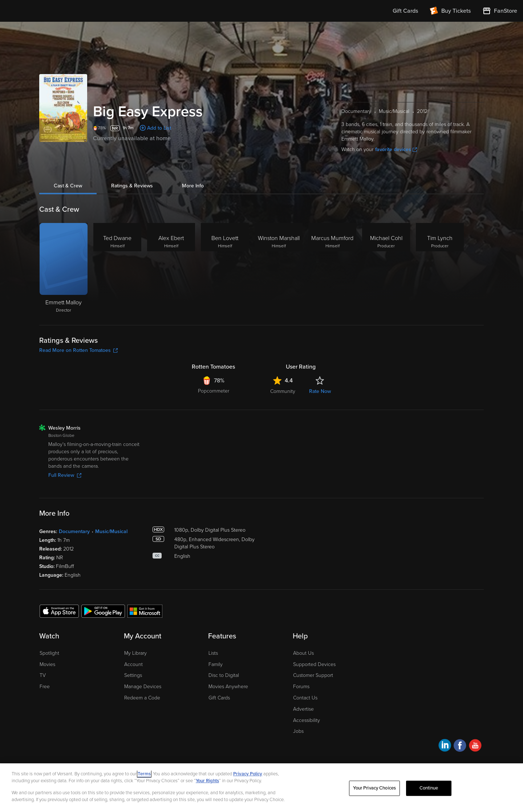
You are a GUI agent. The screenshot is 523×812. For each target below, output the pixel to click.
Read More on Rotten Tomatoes (78, 350)
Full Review (65, 475)
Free (45, 687)
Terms (144, 774)
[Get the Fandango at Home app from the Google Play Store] (103, 611)
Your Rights (207, 781)
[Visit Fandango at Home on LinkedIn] (445, 746)
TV (43, 675)
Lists (213, 653)
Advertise (303, 709)
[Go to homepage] (50, 11)
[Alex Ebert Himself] (171, 268)
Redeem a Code (142, 698)
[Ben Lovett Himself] (225, 268)
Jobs (298, 731)
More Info (193, 186)
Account (133, 664)
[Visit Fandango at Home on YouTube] (475, 746)
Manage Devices (143, 687)
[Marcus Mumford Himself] (332, 268)
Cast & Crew (68, 186)
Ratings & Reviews (132, 186)
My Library (135, 653)
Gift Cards (219, 698)
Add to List (159, 128)
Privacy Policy (248, 774)
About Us (303, 653)
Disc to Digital (224, 675)
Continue (429, 788)
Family (216, 664)
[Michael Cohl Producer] (386, 268)
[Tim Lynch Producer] (440, 268)
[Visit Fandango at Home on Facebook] (460, 746)
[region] (261, 788)
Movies (47, 664)
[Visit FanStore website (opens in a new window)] (500, 11)
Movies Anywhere (228, 687)
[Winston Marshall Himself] (279, 268)
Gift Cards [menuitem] (405, 11)
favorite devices (396, 149)
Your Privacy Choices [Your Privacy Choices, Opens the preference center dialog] (374, 788)
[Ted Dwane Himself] (117, 268)
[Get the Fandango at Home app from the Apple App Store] (59, 611)
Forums (301, 687)
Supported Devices (314, 664)
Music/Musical (111, 531)
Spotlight (49, 653)
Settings (133, 675)
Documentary (74, 531)
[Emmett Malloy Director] (64, 268)
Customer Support (313, 675)
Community (283, 391)
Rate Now (320, 391)
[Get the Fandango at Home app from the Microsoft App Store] (145, 611)
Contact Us (305, 698)
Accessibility (307, 720)
